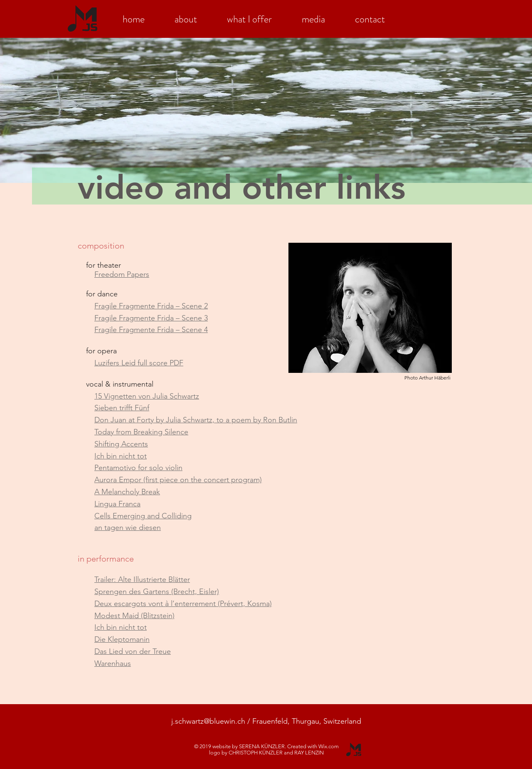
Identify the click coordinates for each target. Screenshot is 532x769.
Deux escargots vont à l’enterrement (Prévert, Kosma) (183, 604)
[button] (186, 17)
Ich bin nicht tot (121, 456)
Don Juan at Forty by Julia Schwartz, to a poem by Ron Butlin (196, 420)
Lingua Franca (117, 504)
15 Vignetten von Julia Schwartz (147, 396)
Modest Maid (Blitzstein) (134, 616)
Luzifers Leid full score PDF (139, 363)
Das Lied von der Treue (133, 651)
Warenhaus (113, 663)
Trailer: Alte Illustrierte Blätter (142, 579)
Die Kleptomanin (122, 639)
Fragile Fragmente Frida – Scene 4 (151, 330)
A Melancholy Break (127, 492)
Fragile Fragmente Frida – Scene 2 (151, 306)
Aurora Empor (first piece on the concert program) (178, 480)
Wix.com (329, 746)
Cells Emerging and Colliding (143, 516)
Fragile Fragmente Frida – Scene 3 (151, 318)
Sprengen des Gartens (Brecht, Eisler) (157, 592)
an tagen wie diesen (128, 527)
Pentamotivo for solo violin (138, 468)
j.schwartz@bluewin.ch (208, 721)
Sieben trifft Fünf (122, 408)
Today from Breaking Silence (141, 432)
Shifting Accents (121, 444)
